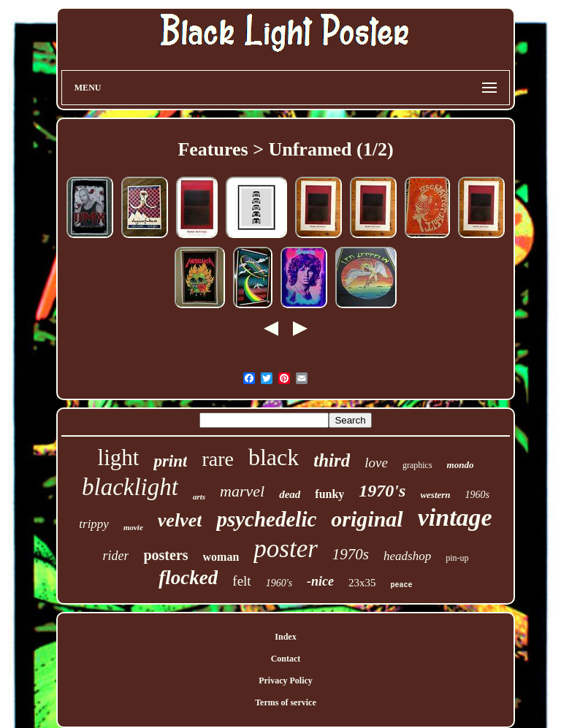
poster (286, 549)
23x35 (362, 583)
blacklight (130, 487)
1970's (382, 491)
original (367, 519)
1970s (351, 554)
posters (165, 555)
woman (221, 557)
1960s (477, 495)
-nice (320, 581)
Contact (286, 659)
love (376, 463)
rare (218, 459)
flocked (188, 578)
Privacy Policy (286, 681)
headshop (407, 556)
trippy (94, 524)
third (332, 460)
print (170, 461)
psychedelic (266, 519)
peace (402, 585)
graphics (417, 465)
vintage (455, 517)
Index (285, 637)
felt (241, 581)
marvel (242, 491)
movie (133, 527)
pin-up (457, 558)
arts (199, 497)
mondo (461, 465)
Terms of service (286, 702)
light (119, 457)
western (435, 495)
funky (329, 494)
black (274, 457)
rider (115, 556)
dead (290, 494)
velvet (180, 520)
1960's (279, 583)
